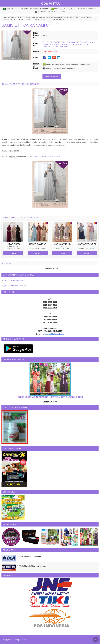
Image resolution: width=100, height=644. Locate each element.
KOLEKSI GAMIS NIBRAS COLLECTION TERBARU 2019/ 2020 (50, 397)
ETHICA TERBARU (24, 17)
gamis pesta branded (13, 280)
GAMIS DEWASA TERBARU (66, 17)
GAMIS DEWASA (47, 17)
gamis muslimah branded (15, 286)
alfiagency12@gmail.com (53, 334)
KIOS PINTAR (50, 4)
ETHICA (12, 17)
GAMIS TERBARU (33, 19)
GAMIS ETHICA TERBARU (14, 19)
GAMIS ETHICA (85, 17)
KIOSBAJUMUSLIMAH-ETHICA (47, 157)
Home (5, 17)
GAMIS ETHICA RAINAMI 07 (26, 25)
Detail (13, 253)
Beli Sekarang (52, 76)
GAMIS (36, 17)
